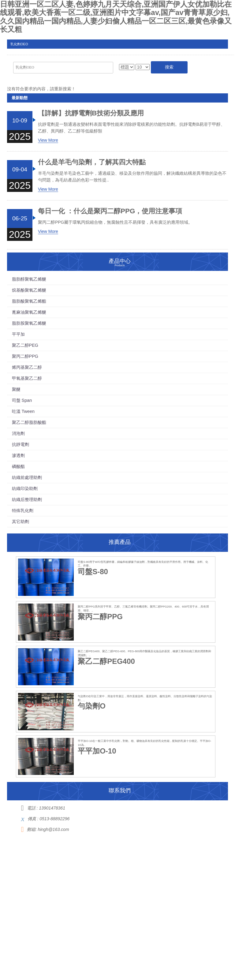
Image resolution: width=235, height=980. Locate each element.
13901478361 (52, 808)
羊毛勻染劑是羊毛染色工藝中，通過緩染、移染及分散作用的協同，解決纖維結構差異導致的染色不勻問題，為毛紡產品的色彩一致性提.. (132, 177)
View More (48, 140)
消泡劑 (18, 433)
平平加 (18, 334)
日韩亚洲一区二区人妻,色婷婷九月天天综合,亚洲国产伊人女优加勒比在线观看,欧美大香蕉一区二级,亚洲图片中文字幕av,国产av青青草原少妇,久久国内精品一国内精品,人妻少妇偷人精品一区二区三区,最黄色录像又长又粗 (116, 17)
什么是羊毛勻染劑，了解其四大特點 (92, 162)
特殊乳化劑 (23, 511)
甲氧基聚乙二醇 (27, 378)
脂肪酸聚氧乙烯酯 (29, 301)
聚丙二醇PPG (25, 356)
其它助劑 (21, 522)
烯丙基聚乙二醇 (27, 367)
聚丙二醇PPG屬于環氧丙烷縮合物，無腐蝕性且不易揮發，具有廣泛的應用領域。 (115, 222)
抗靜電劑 (21, 444)
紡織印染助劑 (25, 488)
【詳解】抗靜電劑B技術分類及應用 (91, 113)
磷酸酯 (18, 466)
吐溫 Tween (23, 411)
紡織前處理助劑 (27, 477)
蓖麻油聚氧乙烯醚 (29, 312)
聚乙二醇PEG (25, 345)
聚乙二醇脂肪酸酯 (29, 422)
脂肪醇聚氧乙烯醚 (29, 279)
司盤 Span (22, 400)
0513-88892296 (54, 819)
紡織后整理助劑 (27, 499)
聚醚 (16, 389)
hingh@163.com (53, 829)
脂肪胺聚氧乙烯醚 (29, 323)
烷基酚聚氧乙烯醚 (29, 290)
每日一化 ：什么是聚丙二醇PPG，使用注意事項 (110, 211)
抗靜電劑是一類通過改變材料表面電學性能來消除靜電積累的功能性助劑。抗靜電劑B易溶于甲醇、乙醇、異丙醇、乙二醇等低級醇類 (131, 128)
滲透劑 (18, 455)
